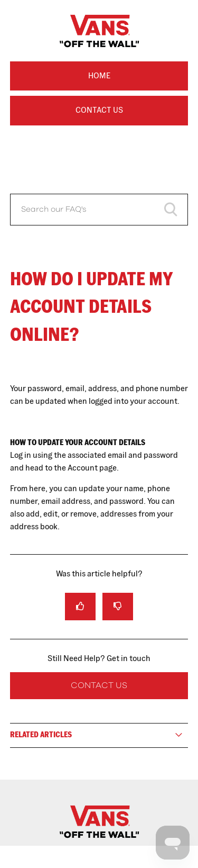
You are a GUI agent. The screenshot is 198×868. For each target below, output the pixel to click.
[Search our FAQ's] (99, 210)
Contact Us (99, 110)
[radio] (80, 606)
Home (99, 75)
